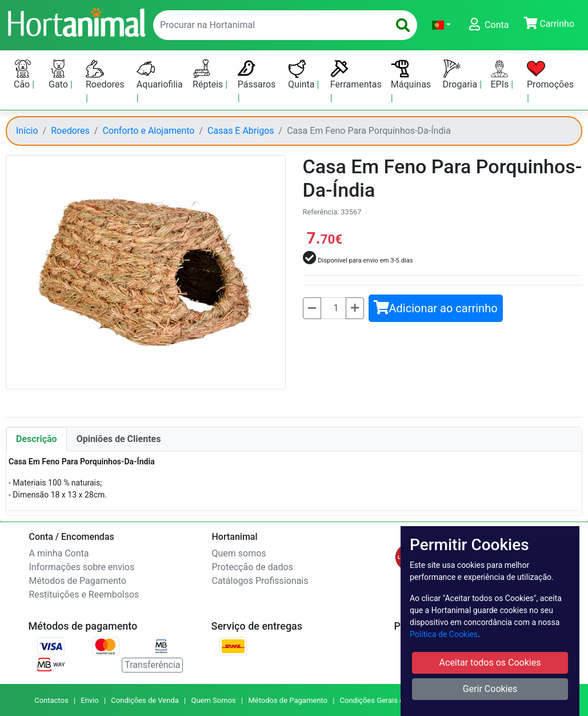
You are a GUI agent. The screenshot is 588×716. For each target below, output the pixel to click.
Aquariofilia (160, 75)
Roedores (105, 75)
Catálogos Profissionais (260, 581)
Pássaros (257, 75)
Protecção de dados (253, 567)
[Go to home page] (76, 21)
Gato (59, 75)
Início (27, 131)
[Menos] (312, 308)
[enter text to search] (269, 25)
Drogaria (461, 75)
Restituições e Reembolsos (84, 594)
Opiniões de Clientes (119, 439)
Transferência (152, 665)
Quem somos (239, 553)
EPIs (501, 75)
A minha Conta (59, 553)
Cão (23, 75)
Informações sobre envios (82, 567)
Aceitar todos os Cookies (490, 663)
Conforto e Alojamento (148, 131)
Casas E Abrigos (241, 131)
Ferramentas (356, 75)
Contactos (51, 700)
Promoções (550, 75)
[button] (441, 25)
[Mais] (355, 308)
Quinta (302, 75)
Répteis (209, 75)
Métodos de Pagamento (78, 581)
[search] (403, 25)
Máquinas (411, 75)
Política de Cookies (444, 634)
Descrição (37, 439)
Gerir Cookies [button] (490, 689)
